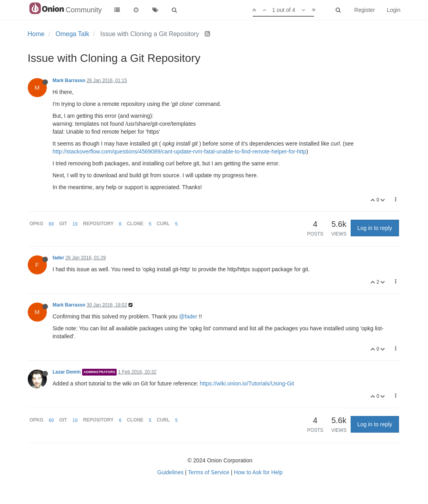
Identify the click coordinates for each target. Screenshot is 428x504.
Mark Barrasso (69, 80)
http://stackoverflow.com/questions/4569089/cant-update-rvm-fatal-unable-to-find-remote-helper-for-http (180, 151)
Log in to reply (375, 228)
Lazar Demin (67, 372)
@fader (188, 316)
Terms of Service (209, 472)
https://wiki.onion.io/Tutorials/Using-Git (247, 383)
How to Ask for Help (258, 472)
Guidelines (171, 472)
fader (59, 258)
